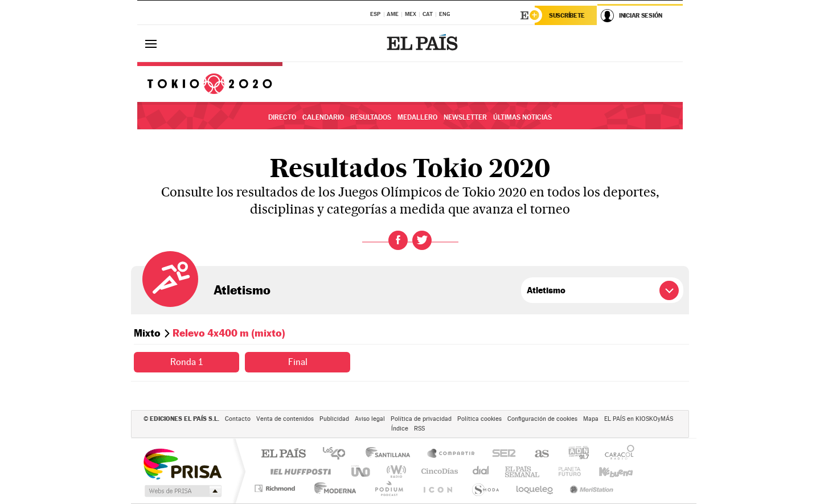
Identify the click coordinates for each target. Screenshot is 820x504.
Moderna (332, 488)
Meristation (590, 488)
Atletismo (242, 290)
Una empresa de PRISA (182, 463)
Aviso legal (370, 419)
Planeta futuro (565, 471)
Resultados (371, 117)
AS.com (537, 454)
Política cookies (479, 419)
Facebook (398, 240)
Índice (400, 429)
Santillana (391, 454)
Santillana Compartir (452, 454)
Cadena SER (501, 454)
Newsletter (465, 117)
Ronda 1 (186, 362)
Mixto (147, 333)
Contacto (238, 419)
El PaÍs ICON (437, 488)
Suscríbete (567, 15)
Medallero (417, 117)
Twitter (422, 240)
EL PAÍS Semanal (523, 471)
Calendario (323, 117)
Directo (282, 117)
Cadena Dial (481, 471)
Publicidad (334, 419)
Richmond (276, 488)
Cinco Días (438, 471)
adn (574, 454)
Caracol (616, 454)
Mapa (591, 419)
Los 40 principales (338, 454)
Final (298, 362)
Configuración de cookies (542, 419)
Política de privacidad (421, 419)
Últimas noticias (522, 117)
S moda (485, 488)
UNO (362, 471)
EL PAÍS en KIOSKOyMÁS (639, 419)
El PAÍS (283, 454)
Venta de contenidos (285, 419)
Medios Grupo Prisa (182, 491)
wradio (394, 471)
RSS (419, 429)
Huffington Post (298, 471)
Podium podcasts (388, 488)
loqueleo (535, 488)
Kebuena (606, 471)
